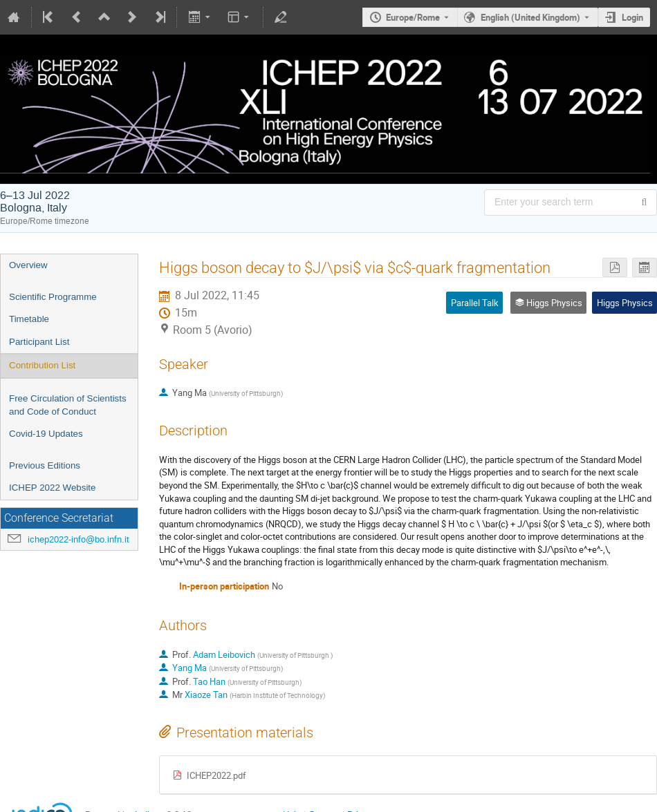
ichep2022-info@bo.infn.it (78, 539)
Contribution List (42, 365)
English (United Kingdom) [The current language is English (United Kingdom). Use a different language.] (530, 17)
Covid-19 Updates (46, 434)
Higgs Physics (625, 303)
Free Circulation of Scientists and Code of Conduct (68, 405)
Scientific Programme (53, 297)
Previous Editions (45, 465)
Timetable (29, 319)
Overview (28, 265)
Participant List (39, 342)
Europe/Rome (413, 17)
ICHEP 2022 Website (52, 488)
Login (632, 17)
